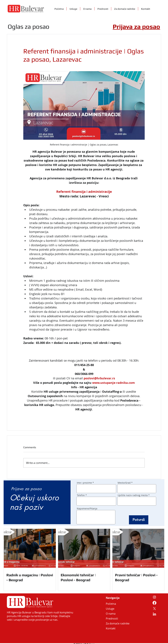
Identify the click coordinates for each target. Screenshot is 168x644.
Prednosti (112, 619)
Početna (111, 604)
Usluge (110, 609)
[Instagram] (154, 597)
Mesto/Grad (124, 483)
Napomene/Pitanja (87, 509)
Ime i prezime (84, 483)
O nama (111, 614)
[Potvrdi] (139, 520)
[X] (154, 609)
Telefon (81, 495)
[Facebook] (154, 603)
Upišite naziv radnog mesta (133, 495)
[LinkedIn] (154, 614)
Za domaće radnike (114, 623)
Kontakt (111, 628)
